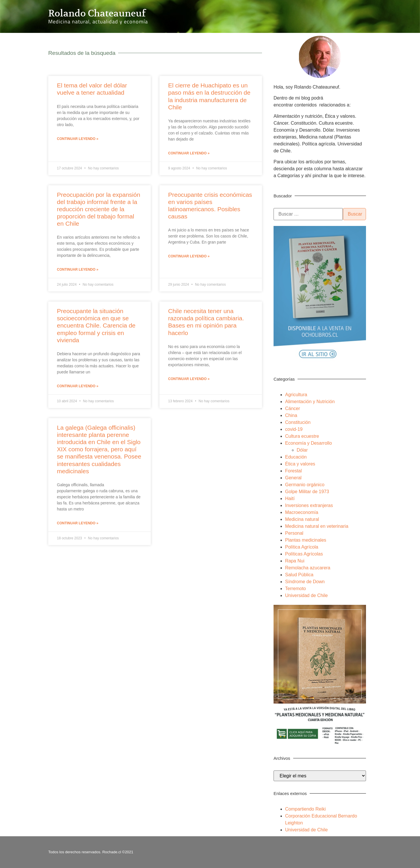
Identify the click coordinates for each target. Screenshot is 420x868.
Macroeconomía (302, 512)
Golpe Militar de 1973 (307, 492)
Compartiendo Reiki (305, 809)
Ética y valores (300, 464)
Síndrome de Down (305, 582)
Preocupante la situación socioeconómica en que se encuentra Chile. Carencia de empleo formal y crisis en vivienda (96, 325)
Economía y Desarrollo (309, 443)
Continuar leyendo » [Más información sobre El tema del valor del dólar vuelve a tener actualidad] (78, 139)
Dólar (302, 450)
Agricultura (296, 395)
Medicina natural (302, 519)
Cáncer (293, 408)
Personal (294, 533)
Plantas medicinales (306, 540)
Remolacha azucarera (308, 568)
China (291, 415)
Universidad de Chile (306, 595)
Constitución (298, 422)
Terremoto (296, 589)
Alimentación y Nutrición (310, 402)
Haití (290, 498)
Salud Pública (299, 575)
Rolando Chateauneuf (97, 13)
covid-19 (294, 429)
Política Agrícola (302, 547)
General (293, 478)
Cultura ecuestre (302, 436)
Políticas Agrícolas (304, 554)
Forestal (293, 471)
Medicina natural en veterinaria (317, 526)
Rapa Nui (295, 561)
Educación (296, 457)
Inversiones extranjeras (309, 505)
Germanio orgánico (305, 485)
